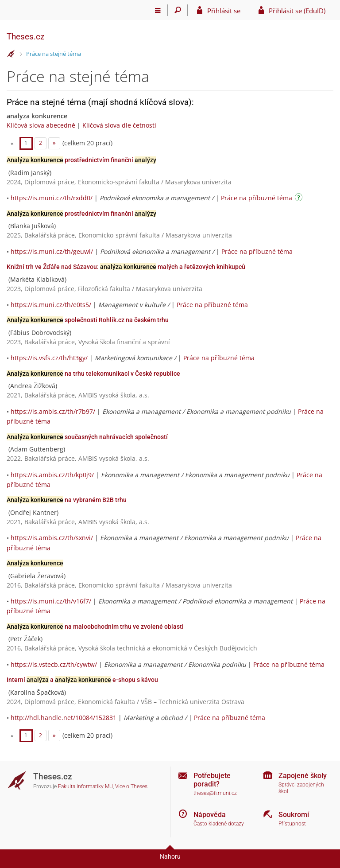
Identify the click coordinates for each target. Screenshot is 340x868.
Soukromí (294, 815)
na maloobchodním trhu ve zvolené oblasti (95, 627)
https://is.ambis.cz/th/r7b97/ (53, 411)
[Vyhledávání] (178, 10)
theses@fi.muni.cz (215, 793)
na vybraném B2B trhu (67, 500)
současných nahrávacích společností (87, 437)
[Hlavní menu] (158, 10)
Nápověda (210, 815)
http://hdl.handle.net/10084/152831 (64, 718)
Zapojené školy (303, 776)
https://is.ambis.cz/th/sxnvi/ (52, 538)
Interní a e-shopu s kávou (82, 680)
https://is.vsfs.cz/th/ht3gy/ (49, 358)
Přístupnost (292, 824)
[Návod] (300, 199)
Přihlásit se (224, 11)
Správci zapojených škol (301, 788)
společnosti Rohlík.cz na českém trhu (88, 320)
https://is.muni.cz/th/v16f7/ (51, 601)
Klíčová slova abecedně (41, 125)
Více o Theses (131, 786)
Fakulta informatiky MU (85, 786)
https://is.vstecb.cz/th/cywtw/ (54, 664)
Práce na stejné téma (54, 54)
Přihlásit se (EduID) (297, 11)
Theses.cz (25, 37)
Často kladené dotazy (219, 824)
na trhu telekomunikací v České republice (93, 374)
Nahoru (170, 856)
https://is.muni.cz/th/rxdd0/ (52, 198)
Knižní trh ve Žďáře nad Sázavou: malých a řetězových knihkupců (126, 267)
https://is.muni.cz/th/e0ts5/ (51, 305)
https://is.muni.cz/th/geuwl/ (52, 251)
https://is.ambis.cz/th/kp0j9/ (52, 475)
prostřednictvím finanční (81, 160)
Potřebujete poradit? (212, 780)
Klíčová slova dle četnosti (119, 125)
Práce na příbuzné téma (257, 198)
